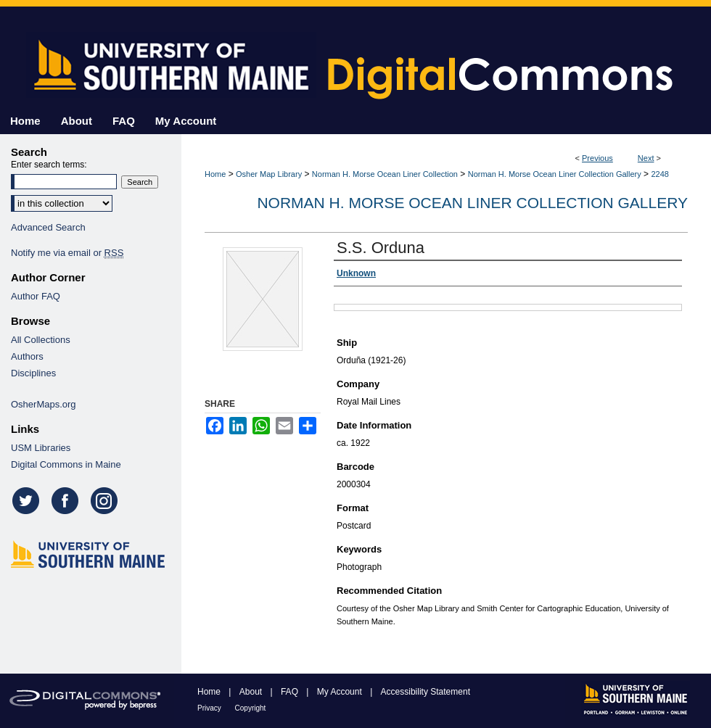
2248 (659, 174)
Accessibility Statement (426, 692)
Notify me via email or (67, 253)
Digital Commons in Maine (66, 464)
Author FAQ (36, 296)
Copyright (251, 708)
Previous (597, 158)
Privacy (210, 708)
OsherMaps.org (44, 404)
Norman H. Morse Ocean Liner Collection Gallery (555, 174)
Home (215, 174)
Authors (27, 356)
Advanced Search (48, 227)
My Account (341, 692)
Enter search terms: (49, 165)
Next (646, 158)
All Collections (41, 340)
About (252, 692)
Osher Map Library (269, 174)
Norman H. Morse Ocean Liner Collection (385, 174)
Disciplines (33, 373)
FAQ (291, 692)
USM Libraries (41, 448)
